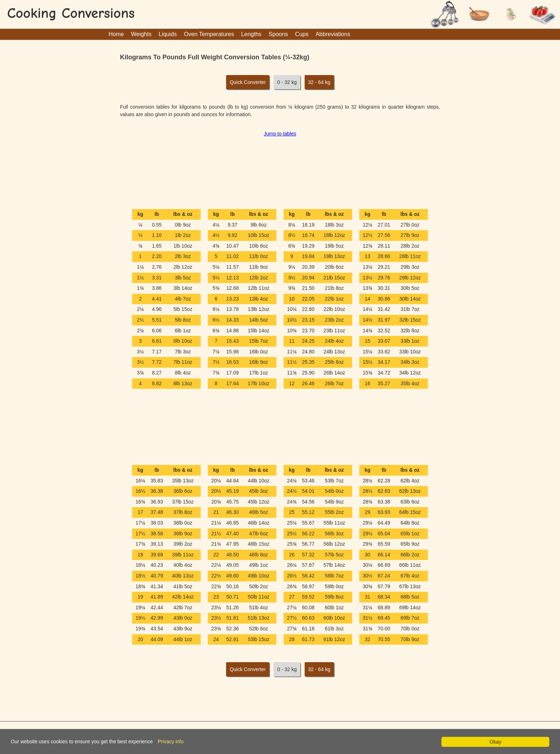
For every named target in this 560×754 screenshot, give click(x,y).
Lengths (251, 34)
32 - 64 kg (319, 82)
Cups (302, 34)
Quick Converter (248, 82)
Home (116, 34)
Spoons (278, 34)
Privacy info (171, 741)
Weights (141, 34)
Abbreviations (333, 34)
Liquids (168, 34)
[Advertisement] (280, 170)
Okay (496, 742)
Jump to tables (280, 134)
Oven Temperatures (209, 34)
